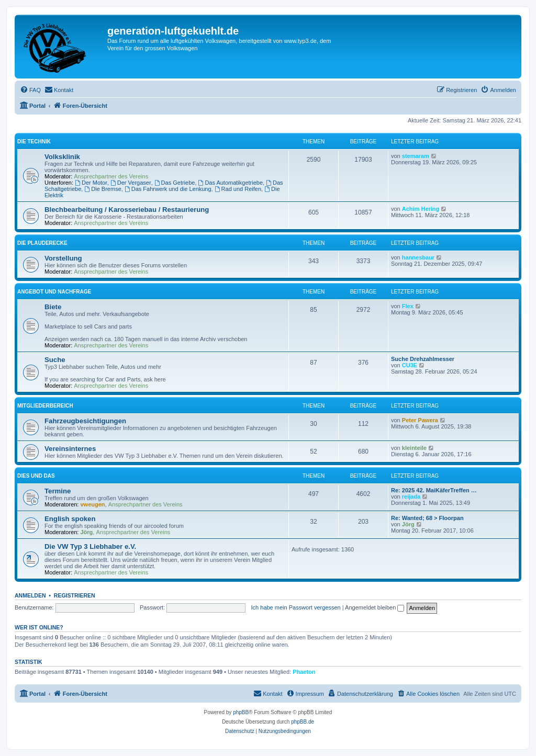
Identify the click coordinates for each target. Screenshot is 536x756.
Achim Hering (421, 209)
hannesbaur (418, 257)
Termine (58, 491)
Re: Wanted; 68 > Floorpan (427, 518)
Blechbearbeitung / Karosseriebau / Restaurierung (127, 210)
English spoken (70, 519)
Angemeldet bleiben (375, 607)
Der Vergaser (131, 183)
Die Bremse (103, 189)
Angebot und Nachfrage (54, 292)
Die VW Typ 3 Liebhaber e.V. (90, 546)
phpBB (241, 712)
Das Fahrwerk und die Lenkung (168, 189)
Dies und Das (36, 476)
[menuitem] (30, 90)
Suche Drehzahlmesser (423, 359)
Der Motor (91, 183)
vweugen (93, 504)
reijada (411, 497)
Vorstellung (63, 258)
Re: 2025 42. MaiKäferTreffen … (434, 490)
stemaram (416, 156)
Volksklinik (62, 157)
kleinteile (414, 448)
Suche (55, 360)
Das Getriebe (175, 183)
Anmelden (30, 595)
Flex (408, 306)
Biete (53, 307)
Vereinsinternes (70, 449)
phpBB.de (303, 722)
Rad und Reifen (238, 189)
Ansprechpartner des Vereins (111, 176)
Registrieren (75, 595)
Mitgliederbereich (45, 406)
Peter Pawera (420, 420)
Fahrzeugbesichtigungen (85, 421)
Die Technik (34, 142)
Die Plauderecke (42, 243)
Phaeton (304, 672)
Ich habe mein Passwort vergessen (296, 607)
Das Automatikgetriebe (231, 183)
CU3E (410, 365)
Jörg (87, 532)
